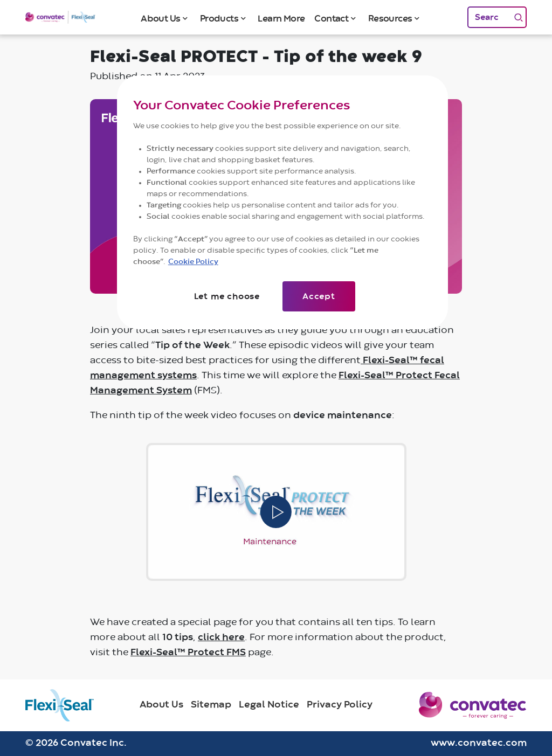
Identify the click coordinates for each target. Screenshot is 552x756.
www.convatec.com (479, 743)
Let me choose (227, 296)
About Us (161, 705)
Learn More (281, 19)
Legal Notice (269, 705)
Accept (319, 296)
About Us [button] (160, 19)
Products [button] (219, 19)
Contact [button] (331, 19)
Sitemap (211, 705)
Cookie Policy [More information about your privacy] (193, 262)
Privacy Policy (340, 705)
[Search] (489, 17)
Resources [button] (390, 19)
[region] (282, 202)
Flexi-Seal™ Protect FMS (188, 653)
